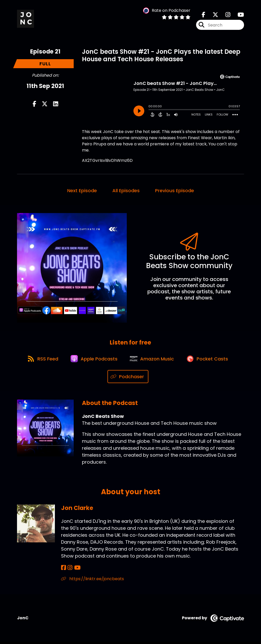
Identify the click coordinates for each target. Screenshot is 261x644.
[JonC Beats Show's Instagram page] (225, 15)
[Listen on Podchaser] (128, 379)
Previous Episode (175, 191)
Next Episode (82, 191)
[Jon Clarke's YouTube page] (76, 570)
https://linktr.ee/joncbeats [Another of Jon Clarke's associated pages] (92, 581)
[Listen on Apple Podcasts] (94, 360)
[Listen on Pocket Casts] (210, 360)
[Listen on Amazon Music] (153, 360)
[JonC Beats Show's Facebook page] (204, 15)
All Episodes (126, 191)
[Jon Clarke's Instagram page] (69, 570)
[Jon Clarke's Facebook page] (64, 570)
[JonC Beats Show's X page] (212, 15)
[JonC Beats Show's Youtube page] (238, 15)
